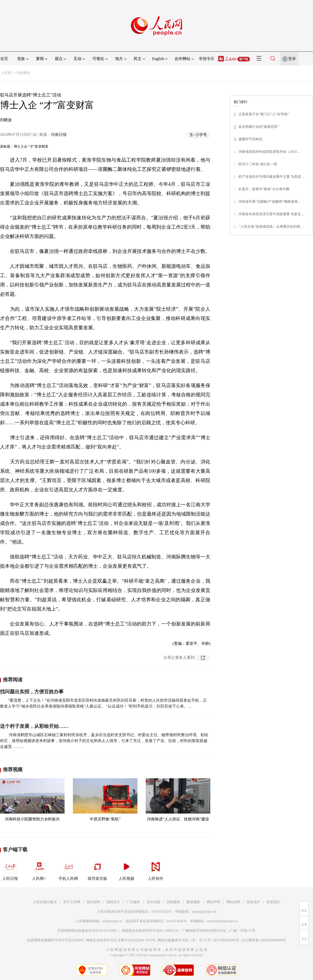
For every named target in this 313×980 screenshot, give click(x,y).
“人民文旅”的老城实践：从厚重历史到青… (271, 227)
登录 (292, 59)
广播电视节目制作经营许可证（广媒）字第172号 (219, 931)
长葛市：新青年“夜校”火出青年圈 (264, 189)
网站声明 (213, 902)
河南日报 (59, 135)
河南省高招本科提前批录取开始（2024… (269, 152)
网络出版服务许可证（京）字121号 (184, 940)
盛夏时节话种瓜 (250, 139)
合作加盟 (153, 902)
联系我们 (273, 902)
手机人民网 (68, 869)
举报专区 (207, 59)
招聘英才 (113, 902)
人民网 (6, 73)
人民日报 (10, 869)
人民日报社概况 (45, 902)
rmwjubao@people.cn (222, 921)
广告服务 (133, 902)
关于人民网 (72, 902)
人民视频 (126, 869)
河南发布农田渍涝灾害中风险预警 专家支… (271, 214)
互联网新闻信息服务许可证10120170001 (87, 931)
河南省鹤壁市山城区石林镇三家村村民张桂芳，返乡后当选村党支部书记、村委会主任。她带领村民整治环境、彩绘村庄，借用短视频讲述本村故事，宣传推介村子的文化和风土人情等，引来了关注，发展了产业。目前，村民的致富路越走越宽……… (104, 741)
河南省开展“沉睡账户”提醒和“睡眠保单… (270, 202)
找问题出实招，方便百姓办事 (32, 692)
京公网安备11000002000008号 (264, 940)
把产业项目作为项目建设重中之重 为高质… (271, 177)
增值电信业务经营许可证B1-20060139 (150, 931)
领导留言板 (97, 869)
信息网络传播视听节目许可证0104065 (55, 940)
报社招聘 (93, 902)
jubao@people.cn (204, 912)
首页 (4, 59)
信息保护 (253, 902)
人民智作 (156, 869)
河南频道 (23, 73)
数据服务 (193, 902)
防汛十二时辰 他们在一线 (258, 164)
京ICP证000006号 (226, 940)
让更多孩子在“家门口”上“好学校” (264, 114)
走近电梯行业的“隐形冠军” (259, 127)
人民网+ (39, 869)
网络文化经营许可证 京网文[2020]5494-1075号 (121, 940)
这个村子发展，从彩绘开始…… (34, 726)
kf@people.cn (113, 921)
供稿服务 (173, 902)
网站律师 (233, 902)
